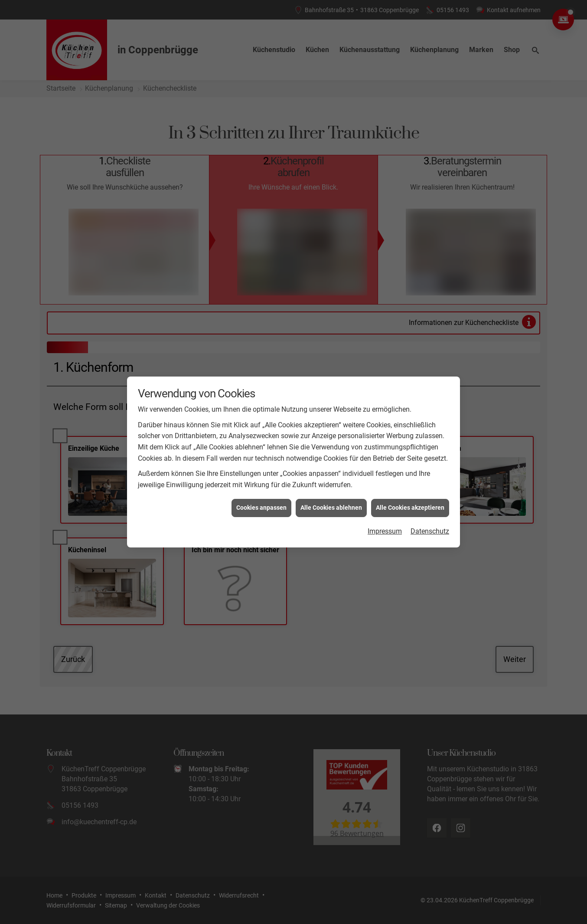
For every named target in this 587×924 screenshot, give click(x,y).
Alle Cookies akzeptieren (410, 491)
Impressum (385, 514)
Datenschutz (430, 514)
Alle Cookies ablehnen (331, 491)
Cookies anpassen (261, 491)
